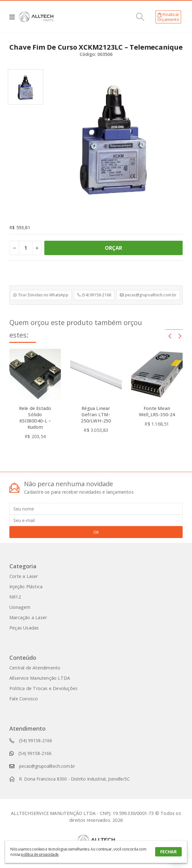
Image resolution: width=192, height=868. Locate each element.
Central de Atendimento (35, 668)
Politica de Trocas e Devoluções (43, 688)
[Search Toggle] (140, 17)
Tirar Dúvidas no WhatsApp (41, 295)
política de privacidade (40, 854)
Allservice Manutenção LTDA (40, 678)
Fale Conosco (24, 699)
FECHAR (168, 852)
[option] (25, 87)
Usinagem (20, 607)
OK (96, 532)
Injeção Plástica (26, 587)
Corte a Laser (24, 576)
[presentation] (170, 336)
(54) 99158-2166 (94, 295)
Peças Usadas (24, 628)
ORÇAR (114, 248)
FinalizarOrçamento (168, 17)
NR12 (15, 597)
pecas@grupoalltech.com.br (148, 295)
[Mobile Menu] (14, 17)
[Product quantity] (26, 248)
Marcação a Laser (28, 617)
